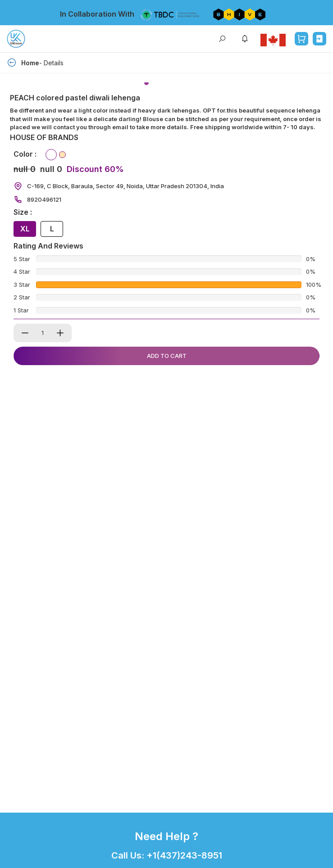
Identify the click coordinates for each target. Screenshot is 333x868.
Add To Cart (167, 356)
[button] (146, 83)
